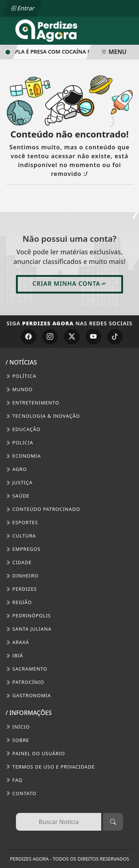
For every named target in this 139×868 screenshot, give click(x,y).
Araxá (17, 642)
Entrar (22, 8)
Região (19, 602)
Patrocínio (25, 682)
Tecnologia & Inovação (43, 416)
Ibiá (14, 655)
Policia (19, 443)
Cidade (19, 562)
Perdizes (21, 589)
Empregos (23, 549)
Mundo (19, 389)
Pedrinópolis (28, 616)
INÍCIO (18, 727)
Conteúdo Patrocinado (43, 509)
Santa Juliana (29, 629)
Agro (16, 469)
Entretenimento (32, 403)
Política (21, 376)
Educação (23, 429)
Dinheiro (22, 576)
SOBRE (17, 740)
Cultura (21, 536)
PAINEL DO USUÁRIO (35, 753)
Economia (23, 456)
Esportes (22, 522)
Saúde (17, 496)
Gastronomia (28, 695)
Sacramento (27, 669)
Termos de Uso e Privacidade (50, 767)
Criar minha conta (69, 284)
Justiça (19, 482)
